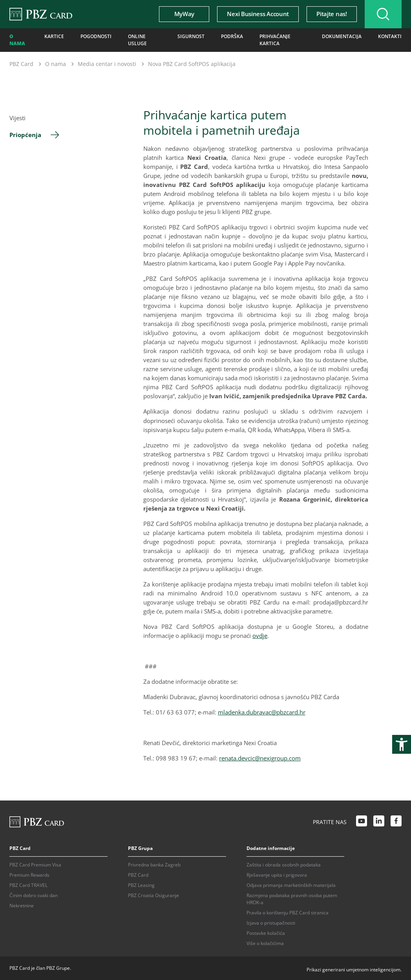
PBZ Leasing (141, 885)
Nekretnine (22, 906)
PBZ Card (21, 64)
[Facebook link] (396, 822)
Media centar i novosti (107, 64)
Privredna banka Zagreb (154, 865)
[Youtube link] (362, 822)
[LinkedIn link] (379, 822)
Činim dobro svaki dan (34, 895)
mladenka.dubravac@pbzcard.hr (262, 712)
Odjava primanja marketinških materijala (291, 885)
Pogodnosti (96, 36)
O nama (17, 40)
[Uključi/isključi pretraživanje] (383, 14)
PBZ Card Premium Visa (35, 865)
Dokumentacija (342, 36)
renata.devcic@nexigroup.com (260, 758)
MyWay (184, 14)
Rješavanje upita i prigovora (277, 875)
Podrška (232, 36)
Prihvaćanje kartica (275, 40)
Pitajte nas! (332, 14)
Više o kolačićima (265, 943)
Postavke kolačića (266, 933)
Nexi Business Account (258, 14)
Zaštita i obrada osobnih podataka (284, 865)
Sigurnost (191, 36)
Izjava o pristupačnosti (271, 923)
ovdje (260, 636)
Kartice (54, 36)
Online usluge (137, 40)
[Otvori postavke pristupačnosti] (402, 744)
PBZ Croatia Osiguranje (153, 895)
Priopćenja (25, 135)
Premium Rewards (29, 875)
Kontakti (390, 36)
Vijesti (17, 118)
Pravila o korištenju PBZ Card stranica (288, 913)
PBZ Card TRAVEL (28, 885)
